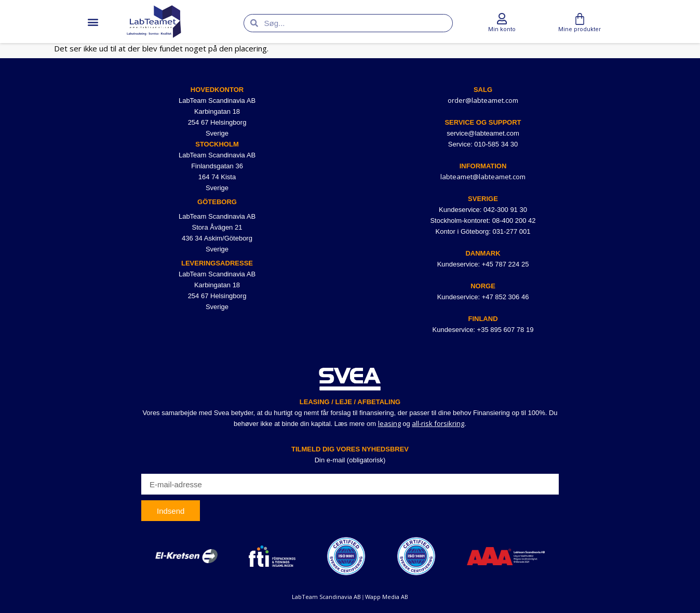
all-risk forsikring (438, 423)
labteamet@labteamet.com (483, 177)
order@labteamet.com (483, 100)
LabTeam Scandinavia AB (326, 597)
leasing (389, 423)
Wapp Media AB (387, 597)
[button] (93, 22)
